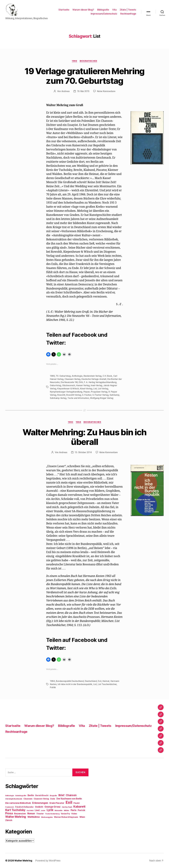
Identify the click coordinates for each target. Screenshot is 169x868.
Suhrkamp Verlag (58, 398)
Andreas (65, 91)
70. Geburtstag (63, 376)
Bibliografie (103, 10)
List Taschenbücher (107, 684)
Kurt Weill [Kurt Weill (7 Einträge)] (30, 811)
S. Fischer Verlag (100, 395)
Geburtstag (55, 385)
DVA (81, 382)
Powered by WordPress (48, 861)
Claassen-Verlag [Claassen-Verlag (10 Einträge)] (41, 799)
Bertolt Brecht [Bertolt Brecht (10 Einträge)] (42, 795)
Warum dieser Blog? (83, 10)
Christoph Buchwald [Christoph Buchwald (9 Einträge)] (14, 799)
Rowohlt (61, 395)
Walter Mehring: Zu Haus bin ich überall (84, 437)
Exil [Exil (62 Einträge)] (69, 802)
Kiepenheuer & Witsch (68, 389)
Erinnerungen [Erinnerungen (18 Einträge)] (40, 803)
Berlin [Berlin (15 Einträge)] (31, 795)
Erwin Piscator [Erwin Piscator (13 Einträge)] (57, 803)
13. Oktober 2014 (83, 452)
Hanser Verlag (83, 385)
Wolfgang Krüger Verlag (102, 398)
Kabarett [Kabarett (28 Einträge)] (79, 806)
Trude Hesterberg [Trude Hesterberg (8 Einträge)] (52, 814)
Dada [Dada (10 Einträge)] (53, 799)
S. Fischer (87, 395)
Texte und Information (78, 398)
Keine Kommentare (106, 91)
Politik (53, 687)
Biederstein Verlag (93, 376)
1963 (71, 422)
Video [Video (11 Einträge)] (74, 814)
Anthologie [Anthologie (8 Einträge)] (10, 796)
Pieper (87, 392)
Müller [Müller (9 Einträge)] (67, 810)
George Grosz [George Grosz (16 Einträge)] (52, 807)
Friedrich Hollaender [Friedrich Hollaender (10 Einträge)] (24, 807)
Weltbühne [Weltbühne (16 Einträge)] (34, 817)
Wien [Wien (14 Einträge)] (82, 817)
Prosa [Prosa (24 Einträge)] (9, 813)
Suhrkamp (114, 395)
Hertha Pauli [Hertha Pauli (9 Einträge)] (67, 807)
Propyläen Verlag (99, 392)
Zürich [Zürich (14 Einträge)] (9, 820)
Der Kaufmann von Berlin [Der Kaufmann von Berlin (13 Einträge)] (69, 799)
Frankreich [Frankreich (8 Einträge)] (10, 807)
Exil (100, 681)
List (95, 389)
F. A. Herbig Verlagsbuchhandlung (100, 382)
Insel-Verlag (96, 385)
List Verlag (103, 389)
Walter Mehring (23, 861)
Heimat (106, 681)
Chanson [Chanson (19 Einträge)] (71, 795)
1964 (78, 422)
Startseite (64, 10)
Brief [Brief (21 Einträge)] (61, 795)
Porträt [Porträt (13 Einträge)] (81, 810)
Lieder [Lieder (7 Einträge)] (43, 811)
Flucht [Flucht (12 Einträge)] (77, 803)
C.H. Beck (107, 376)
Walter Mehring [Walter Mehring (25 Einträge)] (16, 817)
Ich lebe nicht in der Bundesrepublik (75, 684)
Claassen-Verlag (72, 379)
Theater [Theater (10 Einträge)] (40, 814)
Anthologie (77, 376)
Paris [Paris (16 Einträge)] (74, 810)
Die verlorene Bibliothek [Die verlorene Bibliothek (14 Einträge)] (18, 803)
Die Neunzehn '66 (69, 382)
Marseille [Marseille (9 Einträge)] (59, 810)
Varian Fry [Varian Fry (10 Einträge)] (65, 814)
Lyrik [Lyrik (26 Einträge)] (50, 810)
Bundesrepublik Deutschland (70, 681)
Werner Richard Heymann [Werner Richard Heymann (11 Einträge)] (66, 817)
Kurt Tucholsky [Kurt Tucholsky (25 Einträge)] (15, 810)
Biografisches (88, 61)
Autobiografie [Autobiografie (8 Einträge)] (21, 796)
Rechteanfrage (128, 14)
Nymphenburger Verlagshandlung (66, 392)
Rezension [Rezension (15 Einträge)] (20, 814)
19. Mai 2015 (83, 91)
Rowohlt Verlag (74, 395)
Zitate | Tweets (128, 10)
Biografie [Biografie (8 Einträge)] (53, 796)
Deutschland (91, 681)
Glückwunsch (69, 385)
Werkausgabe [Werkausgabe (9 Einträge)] (47, 817)
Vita (114, 10)
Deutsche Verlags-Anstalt (94, 379)
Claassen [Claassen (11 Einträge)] (28, 799)
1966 (74, 61)
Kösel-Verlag (86, 389)
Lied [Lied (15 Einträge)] (37, 810)
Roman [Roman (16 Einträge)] (31, 813)
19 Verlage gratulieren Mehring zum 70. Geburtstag (84, 76)
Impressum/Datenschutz (104, 14)
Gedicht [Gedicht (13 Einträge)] (39, 807)
